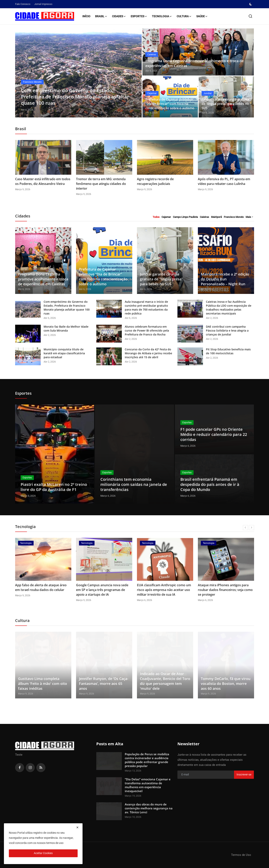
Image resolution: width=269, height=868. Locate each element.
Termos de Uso (241, 855)
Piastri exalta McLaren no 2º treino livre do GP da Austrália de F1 (54, 487)
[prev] (245, 528)
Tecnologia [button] (162, 16)
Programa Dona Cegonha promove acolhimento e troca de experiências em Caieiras (195, 63)
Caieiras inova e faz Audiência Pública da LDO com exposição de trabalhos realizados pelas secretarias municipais (229, 308)
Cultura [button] (184, 16)
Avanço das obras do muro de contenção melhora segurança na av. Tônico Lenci (149, 808)
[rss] (41, 768)
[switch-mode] (251, 4)
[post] (78, 73)
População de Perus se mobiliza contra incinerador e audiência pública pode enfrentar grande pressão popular (147, 760)
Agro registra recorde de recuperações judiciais (155, 181)
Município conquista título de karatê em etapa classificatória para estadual (64, 353)
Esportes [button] (139, 16)
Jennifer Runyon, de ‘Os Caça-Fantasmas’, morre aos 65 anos (104, 683)
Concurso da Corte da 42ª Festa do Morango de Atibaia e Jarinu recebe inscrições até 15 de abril (148, 353)
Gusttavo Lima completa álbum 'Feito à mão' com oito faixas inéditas (43, 683)
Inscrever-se (244, 774)
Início (86, 16)
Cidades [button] (119, 16)
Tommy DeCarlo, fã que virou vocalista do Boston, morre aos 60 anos (226, 683)
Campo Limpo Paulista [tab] (185, 217)
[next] (252, 528)
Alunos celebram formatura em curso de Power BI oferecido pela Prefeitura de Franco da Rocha (147, 330)
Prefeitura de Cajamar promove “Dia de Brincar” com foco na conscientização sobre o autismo (170, 104)
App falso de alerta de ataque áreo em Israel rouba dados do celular (41, 587)
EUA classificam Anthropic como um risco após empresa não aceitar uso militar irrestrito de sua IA (164, 590)
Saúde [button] (202, 16)
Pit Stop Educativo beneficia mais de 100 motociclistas (228, 351)
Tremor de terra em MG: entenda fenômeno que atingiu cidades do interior (101, 184)
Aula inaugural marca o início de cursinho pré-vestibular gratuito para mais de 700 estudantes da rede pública (146, 308)
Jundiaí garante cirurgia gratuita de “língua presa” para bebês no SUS (225, 104)
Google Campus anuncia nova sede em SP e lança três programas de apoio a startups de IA (102, 590)
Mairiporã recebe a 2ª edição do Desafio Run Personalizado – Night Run (225, 279)
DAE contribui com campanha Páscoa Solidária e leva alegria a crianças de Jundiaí (227, 330)
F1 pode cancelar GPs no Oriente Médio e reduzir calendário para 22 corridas (214, 434)
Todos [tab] (156, 217)
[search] (250, 16)
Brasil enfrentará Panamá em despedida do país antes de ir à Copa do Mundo (210, 484)
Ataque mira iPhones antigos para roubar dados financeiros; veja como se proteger (225, 590)
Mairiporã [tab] (216, 217)
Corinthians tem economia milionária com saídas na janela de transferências (134, 484)
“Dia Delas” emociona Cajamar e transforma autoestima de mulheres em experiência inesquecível (148, 785)
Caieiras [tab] (204, 217)
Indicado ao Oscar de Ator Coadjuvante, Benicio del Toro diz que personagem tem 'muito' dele (165, 681)
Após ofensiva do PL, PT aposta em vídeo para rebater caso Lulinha (224, 181)
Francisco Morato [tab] (234, 217)
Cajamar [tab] (166, 217)
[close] (77, 827)
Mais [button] (248, 217)
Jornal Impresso (43, 4)
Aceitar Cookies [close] (43, 853)
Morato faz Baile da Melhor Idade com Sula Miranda (66, 329)
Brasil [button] (101, 16)
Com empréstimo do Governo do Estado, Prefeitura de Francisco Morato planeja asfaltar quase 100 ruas (67, 308)
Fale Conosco (23, 4)
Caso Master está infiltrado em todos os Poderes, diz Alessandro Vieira (43, 181)
